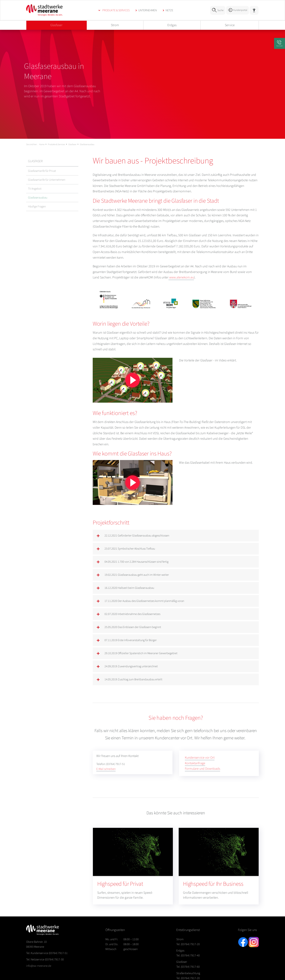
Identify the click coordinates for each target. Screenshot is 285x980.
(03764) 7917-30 (45, 959)
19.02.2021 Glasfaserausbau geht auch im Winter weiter (137, 575)
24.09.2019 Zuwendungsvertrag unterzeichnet (131, 666)
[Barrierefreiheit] (254, 10)
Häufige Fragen (37, 206)
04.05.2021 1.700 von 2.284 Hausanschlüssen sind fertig (137, 562)
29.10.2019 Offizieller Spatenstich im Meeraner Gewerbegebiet (141, 653)
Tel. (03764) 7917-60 (188, 967)
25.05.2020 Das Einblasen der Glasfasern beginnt (133, 627)
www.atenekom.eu (181, 277)
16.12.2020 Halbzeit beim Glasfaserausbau (129, 588)
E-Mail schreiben (106, 769)
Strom (115, 25)
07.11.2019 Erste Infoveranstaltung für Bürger (131, 640)
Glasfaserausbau (87, 144)
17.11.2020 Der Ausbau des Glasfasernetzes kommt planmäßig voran (144, 601)
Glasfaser (56, 25)
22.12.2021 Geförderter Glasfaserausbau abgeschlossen (137, 536)
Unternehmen (148, 10)
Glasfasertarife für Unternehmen (47, 180)
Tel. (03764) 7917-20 (188, 944)
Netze (169, 10)
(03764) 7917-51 (47, 953)
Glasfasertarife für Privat (42, 171)
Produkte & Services (116, 10)
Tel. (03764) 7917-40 (188, 955)
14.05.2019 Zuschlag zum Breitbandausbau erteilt (133, 679)
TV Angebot (35, 189)
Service (230, 25)
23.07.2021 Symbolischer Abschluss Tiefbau (130, 549)
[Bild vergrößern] (176, 300)
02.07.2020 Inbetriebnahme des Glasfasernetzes (132, 614)
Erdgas (172, 25)
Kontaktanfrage (195, 763)
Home (42, 144)
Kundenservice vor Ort (200, 758)
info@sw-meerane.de (39, 966)
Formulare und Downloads (202, 769)
